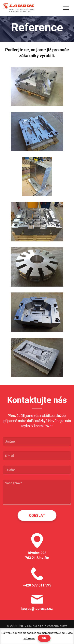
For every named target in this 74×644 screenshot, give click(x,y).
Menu (66, 8)
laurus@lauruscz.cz (37, 609)
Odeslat (37, 516)
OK (44, 638)
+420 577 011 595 (37, 585)
